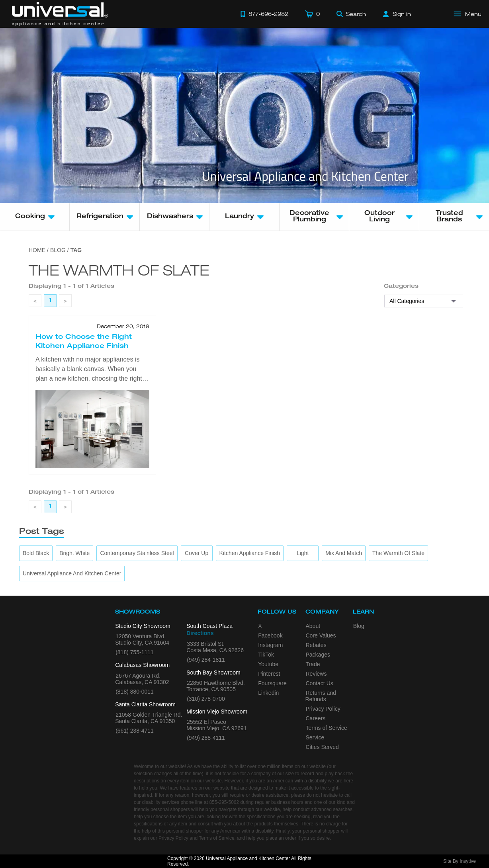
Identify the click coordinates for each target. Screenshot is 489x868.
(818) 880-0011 (135, 692)
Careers (316, 718)
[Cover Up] (197, 553)
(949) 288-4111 (206, 738)
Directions (200, 633)
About (313, 626)
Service (315, 737)
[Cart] (312, 14)
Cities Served (322, 747)
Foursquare (272, 683)
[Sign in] (397, 14)
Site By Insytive (460, 861)
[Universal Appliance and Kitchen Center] (72, 574)
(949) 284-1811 (206, 660)
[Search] (351, 14)
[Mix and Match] (344, 553)
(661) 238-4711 (135, 731)
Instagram (270, 645)
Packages (318, 655)
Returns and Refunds (321, 696)
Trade (313, 664)
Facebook (270, 635)
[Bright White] (74, 553)
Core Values (321, 635)
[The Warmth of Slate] (398, 553)
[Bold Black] (36, 553)
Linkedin (268, 693)
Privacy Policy (323, 709)
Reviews (316, 674)
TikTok (266, 655)
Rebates (316, 645)
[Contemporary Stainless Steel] (137, 553)
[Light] (303, 553)
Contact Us (320, 683)
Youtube (268, 664)
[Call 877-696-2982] (264, 14)
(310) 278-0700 (206, 699)
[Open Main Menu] (468, 14)
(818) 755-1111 (135, 652)
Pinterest (269, 674)
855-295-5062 (224, 802)
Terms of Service (327, 728)
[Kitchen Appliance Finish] (250, 553)
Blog (359, 626)
